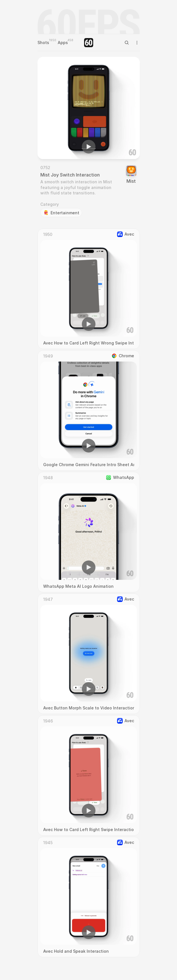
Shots (43, 42)
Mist (131, 181)
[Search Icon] (127, 43)
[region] (89, 108)
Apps (63, 42)
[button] (89, 147)
